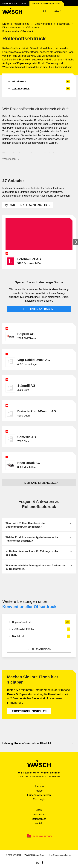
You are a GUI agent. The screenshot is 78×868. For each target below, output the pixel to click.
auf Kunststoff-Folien (39, 629)
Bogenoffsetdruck (39, 622)
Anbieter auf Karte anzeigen (28, 205)
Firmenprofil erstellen (29, 711)
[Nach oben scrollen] (73, 744)
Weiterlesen (11, 159)
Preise (39, 791)
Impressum (39, 815)
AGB (39, 810)
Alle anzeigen (39, 649)
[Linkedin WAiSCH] (37, 863)
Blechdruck (39, 636)
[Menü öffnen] (71, 11)
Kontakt (39, 823)
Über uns (39, 786)
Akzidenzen (39, 82)
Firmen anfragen (38, 309)
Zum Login (39, 799)
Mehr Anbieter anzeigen (39, 483)
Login (58, 11)
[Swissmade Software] (39, 836)
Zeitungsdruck (39, 89)
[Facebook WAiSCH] (42, 863)
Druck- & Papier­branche (46, 4)
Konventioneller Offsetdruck (29, 607)
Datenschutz (39, 819)
